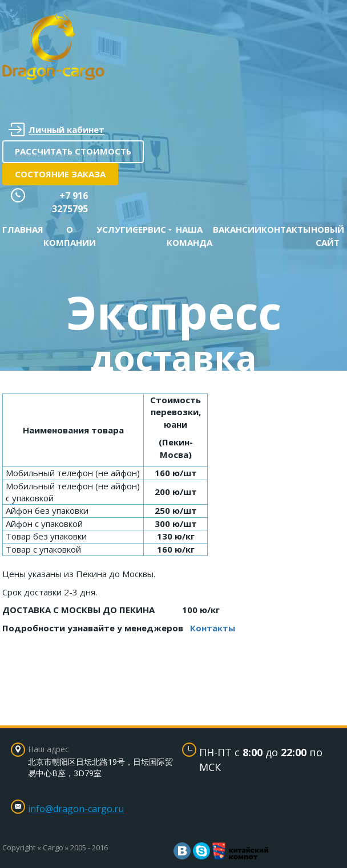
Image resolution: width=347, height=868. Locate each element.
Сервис (149, 229)
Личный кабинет (57, 130)
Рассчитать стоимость (73, 151)
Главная (23, 229)
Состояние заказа (60, 174)
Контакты (286, 229)
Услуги (114, 229)
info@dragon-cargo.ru (76, 809)
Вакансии (237, 229)
